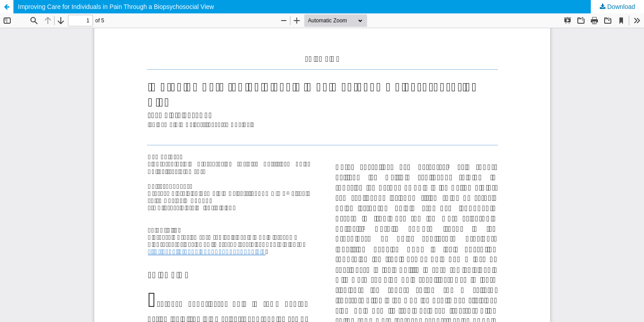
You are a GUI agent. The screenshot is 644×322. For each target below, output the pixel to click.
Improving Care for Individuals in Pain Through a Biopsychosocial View (116, 7)
